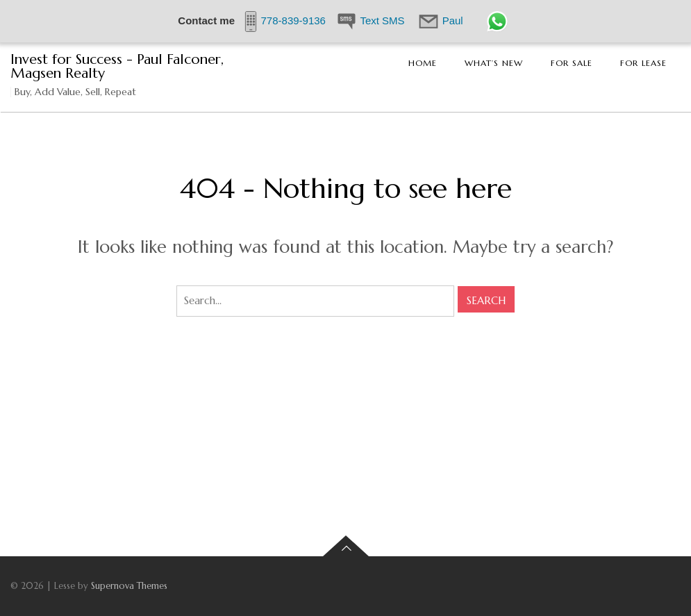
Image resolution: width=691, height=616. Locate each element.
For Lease (643, 63)
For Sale (572, 63)
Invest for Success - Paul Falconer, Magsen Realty (117, 66)
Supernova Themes (129, 586)
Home (423, 63)
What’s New (494, 63)
